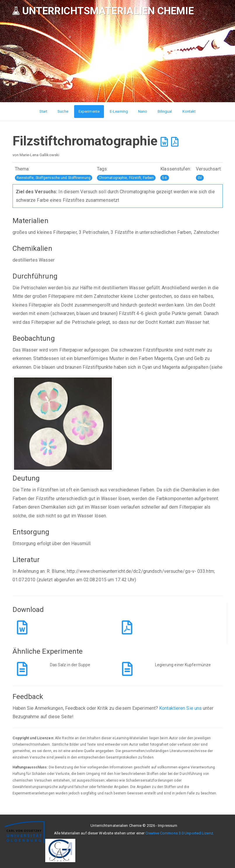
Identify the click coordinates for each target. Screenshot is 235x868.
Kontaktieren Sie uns (180, 708)
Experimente (89, 111)
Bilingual (165, 111)
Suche (63, 111)
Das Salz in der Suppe (70, 665)
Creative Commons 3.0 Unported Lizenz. (180, 833)
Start (43, 111)
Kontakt (189, 111)
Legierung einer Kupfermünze (183, 665)
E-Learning (119, 111)
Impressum (168, 826)
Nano (143, 111)
